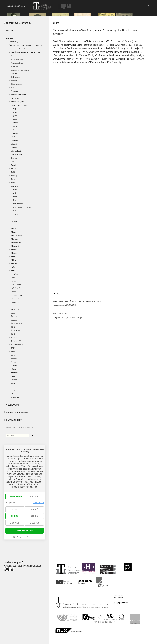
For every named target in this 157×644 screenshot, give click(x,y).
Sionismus (15, 302)
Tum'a (13, 383)
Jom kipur (15, 186)
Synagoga (15, 309)
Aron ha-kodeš (17, 59)
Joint (13, 183)
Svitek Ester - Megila (20, 105)
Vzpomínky (13, 42)
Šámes (14, 362)
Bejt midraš (16, 77)
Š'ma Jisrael (16, 330)
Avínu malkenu (17, 63)
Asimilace (15, 397)
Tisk (56, 294)
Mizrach (14, 373)
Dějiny (10, 31)
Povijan (14, 380)
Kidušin (14, 387)
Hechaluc (15, 133)
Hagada (14, 116)
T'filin (13, 348)
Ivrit (13, 161)
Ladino (14, 221)
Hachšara (15, 123)
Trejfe (13, 355)
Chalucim (15, 137)
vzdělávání (12, 405)
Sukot (13, 306)
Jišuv (13, 179)
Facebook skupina (13, 562)
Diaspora (15, 91)
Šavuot (14, 320)
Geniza (14, 366)
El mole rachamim (18, 95)
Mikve (14, 260)
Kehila (14, 200)
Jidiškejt (14, 176)
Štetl (13, 334)
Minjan (14, 264)
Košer (13, 218)
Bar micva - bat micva (20, 70)
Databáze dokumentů (17, 412)
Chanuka (15, 140)
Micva (14, 256)
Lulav (13, 376)
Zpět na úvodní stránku (19, 23)
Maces (14, 228)
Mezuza (14, 253)
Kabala (14, 190)
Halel (13, 130)
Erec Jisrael (16, 98)
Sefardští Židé (17, 295)
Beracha (14, 80)
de (149, 6)
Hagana (14, 119)
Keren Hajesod (17, 204)
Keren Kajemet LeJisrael (21, 207)
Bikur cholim (16, 84)
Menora (14, 249)
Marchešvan (16, 242)
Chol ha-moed (17, 154)
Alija (13, 56)
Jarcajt (14, 165)
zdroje (10, 38)
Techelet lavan (17, 345)
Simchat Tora (16, 299)
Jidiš (13, 172)
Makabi (14, 232)
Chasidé (14, 144)
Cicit (13, 390)
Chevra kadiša (17, 151)
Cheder (14, 147)
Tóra (13, 352)
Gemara (14, 112)
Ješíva (13, 168)
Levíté (14, 225)
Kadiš (13, 193)
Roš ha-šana (16, 285)
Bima (13, 87)
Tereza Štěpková (71, 301)
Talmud (14, 337)
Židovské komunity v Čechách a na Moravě (26, 45)
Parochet (14, 274)
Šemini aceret (16, 323)
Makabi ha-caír (17, 235)
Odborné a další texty (17, 49)
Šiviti (13, 327)
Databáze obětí (14, 420)
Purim (13, 281)
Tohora (14, 359)
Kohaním (15, 214)
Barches (14, 73)
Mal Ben (14, 239)
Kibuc (13, 211)
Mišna (14, 267)
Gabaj (13, 109)
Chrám (14, 158)
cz (141, 6)
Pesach (14, 278)
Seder (13, 292)
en (145, 6)
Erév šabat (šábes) (18, 102)
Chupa (14, 369)
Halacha (14, 126)
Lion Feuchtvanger (75, 317)
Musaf (14, 271)
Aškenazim (15, 66)
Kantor (14, 197)
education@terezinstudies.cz (27, 566)
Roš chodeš (16, 288)
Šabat (13, 313)
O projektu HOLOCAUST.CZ (20, 428)
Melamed (15, 246)
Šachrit (14, 316)
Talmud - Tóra (17, 341)
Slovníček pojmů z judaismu (25, 52)
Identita (14, 394)
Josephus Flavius (59, 317)
